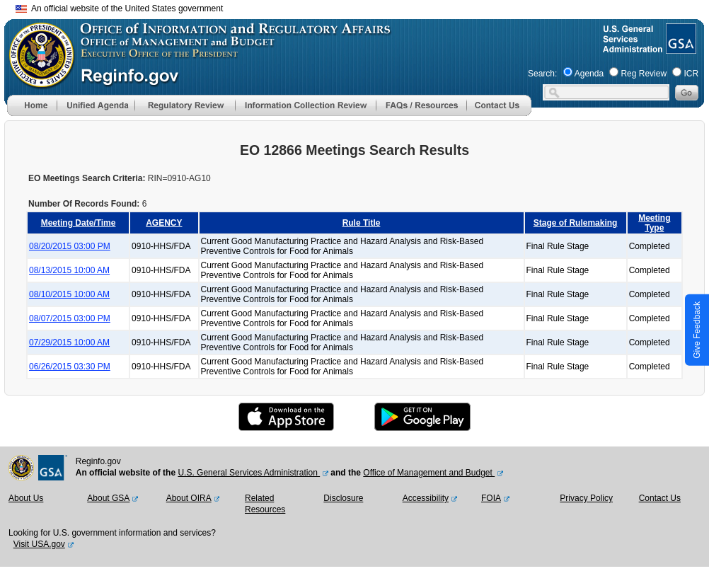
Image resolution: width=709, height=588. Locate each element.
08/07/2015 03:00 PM (70, 318)
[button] (96, 105)
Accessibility (426, 498)
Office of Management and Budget (429, 473)
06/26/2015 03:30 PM (70, 367)
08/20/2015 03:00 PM (70, 246)
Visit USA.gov (39, 544)
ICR (691, 74)
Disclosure (343, 498)
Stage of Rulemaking (576, 223)
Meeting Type (654, 223)
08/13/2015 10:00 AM (69, 270)
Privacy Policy (586, 498)
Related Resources (265, 504)
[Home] (32, 113)
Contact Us (660, 498)
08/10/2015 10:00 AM (69, 294)
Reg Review (644, 74)
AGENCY (164, 223)
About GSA (108, 498)
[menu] (96, 105)
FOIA (491, 498)
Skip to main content (363, 7)
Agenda (589, 74)
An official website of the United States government (119, 8)
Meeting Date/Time (79, 223)
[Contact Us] (499, 113)
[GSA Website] (680, 48)
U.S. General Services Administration (249, 473)
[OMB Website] (37, 81)
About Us (26, 498)
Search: (542, 74)
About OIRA (189, 498)
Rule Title (362, 223)
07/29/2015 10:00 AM (69, 342)
